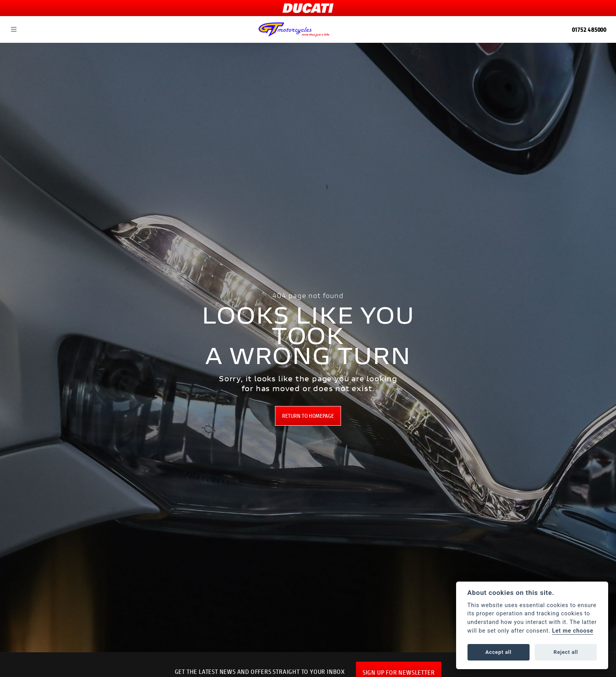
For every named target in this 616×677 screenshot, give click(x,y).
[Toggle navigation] (14, 29)
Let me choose (573, 631)
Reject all (566, 652)
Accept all (499, 652)
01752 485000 (589, 29)
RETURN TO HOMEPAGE (308, 416)
